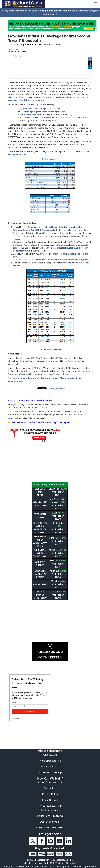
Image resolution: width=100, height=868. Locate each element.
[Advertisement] (50, 462)
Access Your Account (50, 782)
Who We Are (50, 755)
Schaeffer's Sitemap (50, 772)
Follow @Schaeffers (57, 389)
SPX (12, 56)
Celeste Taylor (13, 49)
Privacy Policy (50, 794)
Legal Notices (50, 800)
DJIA (18, 56)
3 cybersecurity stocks (29, 115)
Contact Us (50, 788)
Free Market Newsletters (50, 827)
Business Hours (50, 766)
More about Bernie (50, 761)
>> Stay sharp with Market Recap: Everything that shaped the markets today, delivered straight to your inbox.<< (50, 12)
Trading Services (50, 810)
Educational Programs (50, 816)
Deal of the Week (50, 822)
